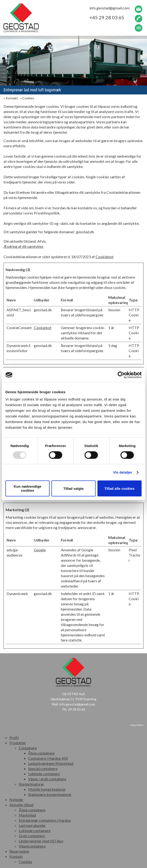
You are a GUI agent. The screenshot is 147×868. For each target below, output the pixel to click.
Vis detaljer (123, 472)
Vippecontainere (32, 846)
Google (40, 550)
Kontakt (12, 98)
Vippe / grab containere (47, 779)
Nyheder (16, 800)
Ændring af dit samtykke (23, 246)
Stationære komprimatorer (50, 794)
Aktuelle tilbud (21, 805)
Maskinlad (27, 815)
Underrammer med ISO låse (41, 841)
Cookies (28, 98)
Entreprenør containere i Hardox (45, 820)
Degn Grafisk (137, 725)
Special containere (43, 769)
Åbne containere (41, 753)
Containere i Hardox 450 (48, 758)
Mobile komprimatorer (47, 789)
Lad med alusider (32, 825)
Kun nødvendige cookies (27, 488)
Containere (28, 748)
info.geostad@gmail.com (77, 704)
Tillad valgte (73, 488)
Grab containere (32, 836)
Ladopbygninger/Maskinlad (51, 763)
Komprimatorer (31, 784)
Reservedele (19, 851)
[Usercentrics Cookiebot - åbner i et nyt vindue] (121, 375)
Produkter (18, 743)
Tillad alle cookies (120, 488)
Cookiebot (104, 257)
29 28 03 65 (77, 709)
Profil (14, 738)
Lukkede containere (44, 774)
